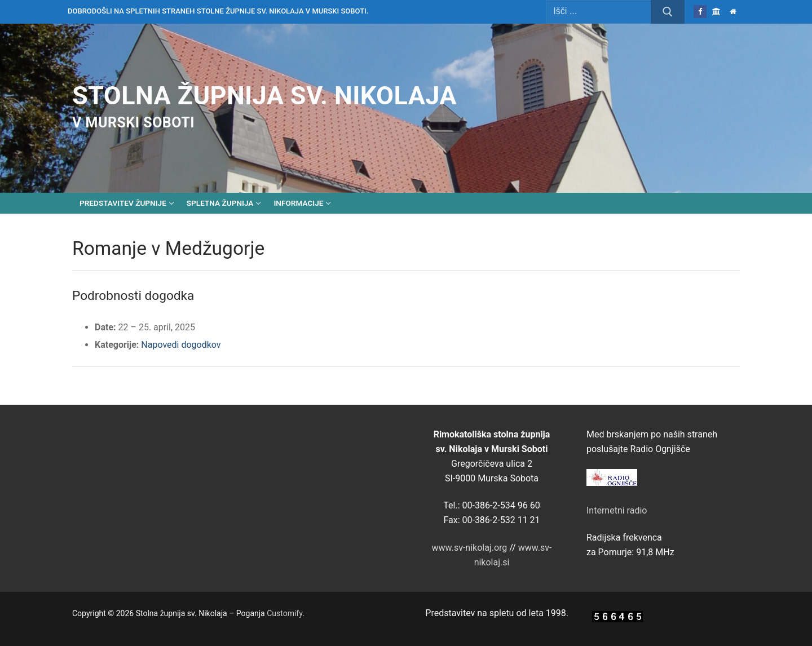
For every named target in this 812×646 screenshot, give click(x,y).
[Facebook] (700, 12)
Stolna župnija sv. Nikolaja (264, 96)
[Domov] (733, 12)
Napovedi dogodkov (181, 345)
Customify (284, 613)
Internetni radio (617, 510)
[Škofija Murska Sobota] (716, 12)
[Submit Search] (668, 12)
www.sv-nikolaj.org (470, 548)
